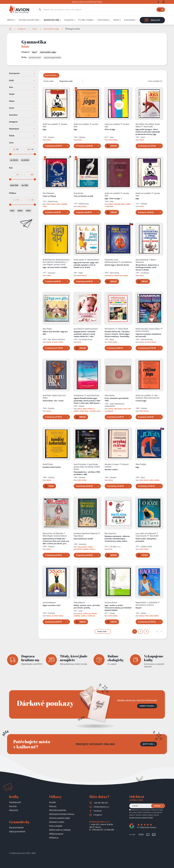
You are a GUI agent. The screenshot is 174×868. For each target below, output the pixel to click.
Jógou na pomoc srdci (52, 605)
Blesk (112, 339)
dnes (12, 211)
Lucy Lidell (140, 533)
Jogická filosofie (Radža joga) (87, 401)
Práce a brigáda (56, 826)
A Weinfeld (153, 602)
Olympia (51, 137)
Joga (137, 467)
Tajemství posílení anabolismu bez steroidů (148, 335)
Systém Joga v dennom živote (117, 265)
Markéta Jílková (93, 260)
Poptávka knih (15, 802)
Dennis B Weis (154, 329)
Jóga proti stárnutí (86, 265)
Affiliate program (56, 834)
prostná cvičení (35, 57)
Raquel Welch (141, 602)
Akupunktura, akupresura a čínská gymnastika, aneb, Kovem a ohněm (147, 267)
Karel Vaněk (148, 126)
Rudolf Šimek (48, 464)
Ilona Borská (78, 193)
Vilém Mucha (110, 395)
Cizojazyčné (69, 20)
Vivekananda (79, 395)
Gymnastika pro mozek (83, 539)
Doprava (53, 806)
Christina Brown (111, 602)
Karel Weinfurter (93, 395)
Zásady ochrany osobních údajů (141, 818)
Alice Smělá (154, 536)
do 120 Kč (14, 160)
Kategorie (22, 29)
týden (20, 211)
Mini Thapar (47, 329)
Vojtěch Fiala (57, 395)
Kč (17, 149)
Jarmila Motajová (49, 602)
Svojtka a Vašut (146, 546)
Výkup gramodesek (17, 831)
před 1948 (14, 185)
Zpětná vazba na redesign (60, 830)
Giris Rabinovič (150, 533)
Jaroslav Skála (79, 467)
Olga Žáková (78, 536)
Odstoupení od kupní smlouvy (62, 814)
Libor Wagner (48, 264)
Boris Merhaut (48, 262)
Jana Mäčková (126, 262)
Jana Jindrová (141, 605)
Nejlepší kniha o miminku (85, 334)
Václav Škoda (123, 329)
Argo (112, 137)
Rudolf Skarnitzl (49, 260)
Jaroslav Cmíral (60, 264)
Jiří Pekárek (89, 467)
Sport (35, 29)
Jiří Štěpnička (58, 533)
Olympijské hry (87, 473)
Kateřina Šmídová (142, 331)
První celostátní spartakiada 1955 (117, 399)
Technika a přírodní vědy (29, 20)
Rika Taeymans (110, 533)
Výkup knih (14, 810)
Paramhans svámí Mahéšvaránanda (111, 261)
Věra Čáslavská (48, 193)
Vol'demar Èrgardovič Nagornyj (86, 533)
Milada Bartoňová (62, 260)
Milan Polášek (141, 464)
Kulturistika (53, 401)
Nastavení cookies (57, 822)
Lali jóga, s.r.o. (115, 546)
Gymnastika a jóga (51, 29)
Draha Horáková (60, 536)
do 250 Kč (25, 160)
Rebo (81, 273)
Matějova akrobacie (117, 539)
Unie (81, 611)
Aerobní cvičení (111, 469)
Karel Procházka (80, 464)
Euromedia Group (86, 339)
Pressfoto (51, 613)
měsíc (28, 211)
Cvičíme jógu (141, 401)
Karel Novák (93, 464)
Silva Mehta (150, 124)
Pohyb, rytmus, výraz (87, 606)
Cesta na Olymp (49, 196)
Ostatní (116, 20)
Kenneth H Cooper (112, 464)
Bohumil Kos (48, 533)
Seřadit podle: (49, 81)
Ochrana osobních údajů (59, 818)
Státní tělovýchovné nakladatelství (115, 405)
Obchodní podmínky (58, 810)
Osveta (143, 613)
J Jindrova (150, 605)
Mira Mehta (140, 124)
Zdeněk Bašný (60, 262)
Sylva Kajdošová (142, 260)
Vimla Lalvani (79, 260)
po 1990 (25, 185)
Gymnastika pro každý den (56, 541)
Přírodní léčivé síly (118, 334)
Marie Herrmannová (152, 398)
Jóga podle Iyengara (148, 132)
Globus (82, 406)
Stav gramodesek (16, 827)
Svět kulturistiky (147, 339)
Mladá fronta (53, 201)
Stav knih (13, 806)
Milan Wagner (48, 536)
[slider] (10, 154)
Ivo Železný (145, 273)
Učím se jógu (110, 129)
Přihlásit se (54, 838)
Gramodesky (129, 20)
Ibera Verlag (114, 273)
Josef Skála (47, 395)
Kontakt (52, 802)
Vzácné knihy (103, 20)
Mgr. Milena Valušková (56, 339)
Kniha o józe (146, 540)
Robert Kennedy (142, 329)
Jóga (44, 129)
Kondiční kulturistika (52, 467)
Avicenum (52, 273)
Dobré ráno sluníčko (55, 333)
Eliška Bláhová (79, 602)
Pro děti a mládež (86, 20)
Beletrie (11, 20)
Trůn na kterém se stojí (83, 196)
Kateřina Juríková (91, 329)
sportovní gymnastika (52, 57)
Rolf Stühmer (110, 329)
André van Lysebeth (50, 124)
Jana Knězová (79, 329)
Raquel (139, 608)
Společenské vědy (51, 20)
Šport (143, 137)
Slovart (113, 613)
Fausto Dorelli (141, 536)
